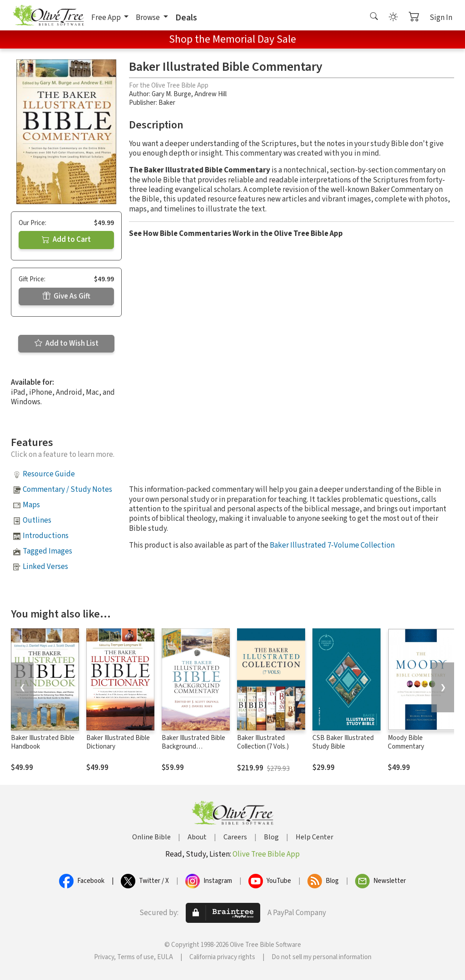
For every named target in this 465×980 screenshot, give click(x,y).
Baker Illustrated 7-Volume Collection (332, 545)
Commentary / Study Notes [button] (67, 490)
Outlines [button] (37, 520)
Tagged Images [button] (47, 551)
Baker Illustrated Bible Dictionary (118, 742)
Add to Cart (66, 240)
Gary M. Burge (171, 94)
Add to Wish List (67, 343)
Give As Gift (67, 296)
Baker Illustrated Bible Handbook (43, 742)
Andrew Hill (210, 94)
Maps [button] (31, 505)
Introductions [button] (46, 536)
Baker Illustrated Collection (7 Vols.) (263, 742)
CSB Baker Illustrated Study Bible (343, 742)
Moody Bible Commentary (406, 742)
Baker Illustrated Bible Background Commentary (193, 747)
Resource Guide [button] (49, 474)
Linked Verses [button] (45, 567)
